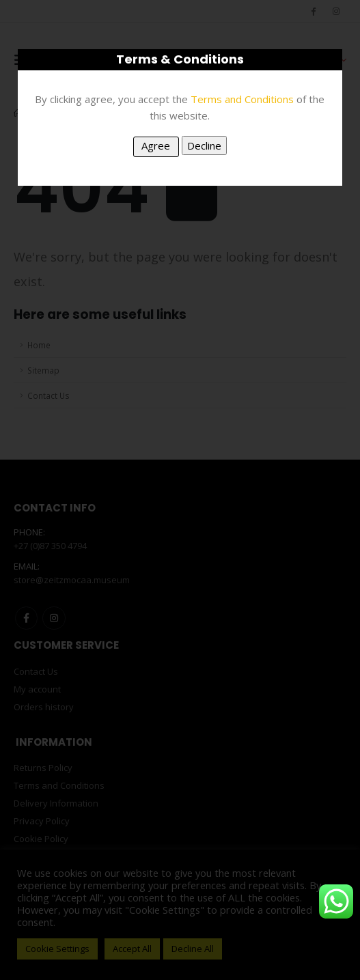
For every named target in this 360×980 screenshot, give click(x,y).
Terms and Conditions (242, 99)
